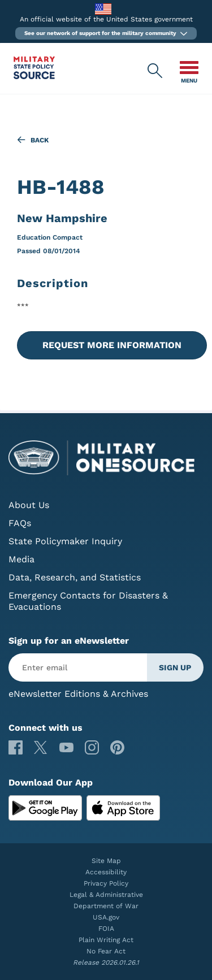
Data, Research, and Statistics (75, 577)
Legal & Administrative (106, 895)
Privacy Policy (106, 883)
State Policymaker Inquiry (65, 541)
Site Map (106, 861)
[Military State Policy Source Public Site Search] (155, 71)
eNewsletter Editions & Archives (78, 694)
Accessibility (106, 872)
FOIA (106, 929)
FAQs (20, 523)
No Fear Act (106, 951)
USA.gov (106, 917)
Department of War (106, 906)
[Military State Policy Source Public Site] (34, 76)
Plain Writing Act (106, 940)
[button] (106, 33)
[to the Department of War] (103, 9)
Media (21, 559)
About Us (29, 505)
